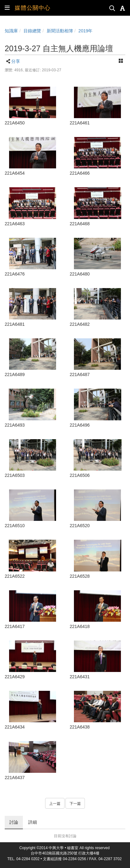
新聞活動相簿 (60, 31)
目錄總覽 (32, 31)
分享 (16, 61)
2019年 (85, 31)
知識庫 (11, 31)
